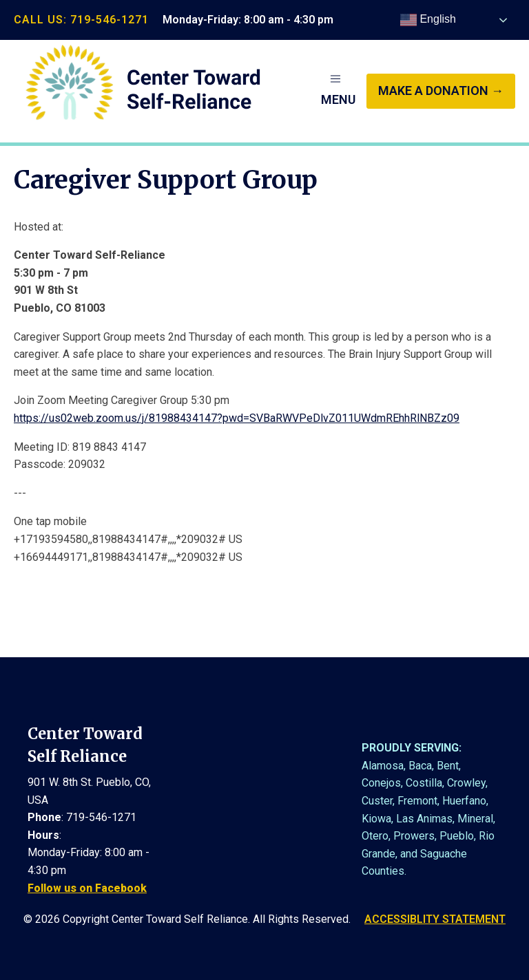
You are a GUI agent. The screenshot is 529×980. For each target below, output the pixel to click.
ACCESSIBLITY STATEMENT (435, 919)
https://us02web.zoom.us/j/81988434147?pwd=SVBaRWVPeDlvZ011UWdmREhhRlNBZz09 (237, 418)
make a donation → (441, 90)
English (428, 20)
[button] (338, 91)
